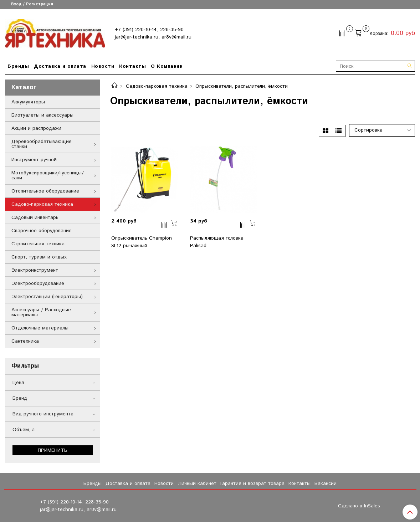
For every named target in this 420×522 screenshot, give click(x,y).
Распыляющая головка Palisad (217, 242)
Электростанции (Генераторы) (47, 297)
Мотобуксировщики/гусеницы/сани (48, 175)
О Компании (167, 66)
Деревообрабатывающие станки (42, 144)
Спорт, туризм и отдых (39, 257)
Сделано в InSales (359, 506)
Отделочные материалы (40, 328)
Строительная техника (38, 244)
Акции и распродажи (36, 128)
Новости (103, 66)
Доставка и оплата (60, 66)
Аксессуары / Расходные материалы (41, 312)
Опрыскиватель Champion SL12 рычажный (142, 242)
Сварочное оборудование (42, 231)
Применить (53, 450)
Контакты (132, 66)
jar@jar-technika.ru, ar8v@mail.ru (153, 37)
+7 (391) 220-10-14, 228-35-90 (149, 30)
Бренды (18, 66)
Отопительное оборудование (45, 191)
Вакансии (326, 483)
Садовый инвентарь (35, 217)
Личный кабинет (197, 483)
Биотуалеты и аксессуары (42, 115)
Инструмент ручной (34, 160)
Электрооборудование (38, 283)
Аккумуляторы (28, 102)
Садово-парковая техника (157, 86)
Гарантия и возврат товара (252, 483)
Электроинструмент (35, 270)
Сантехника (25, 341)
